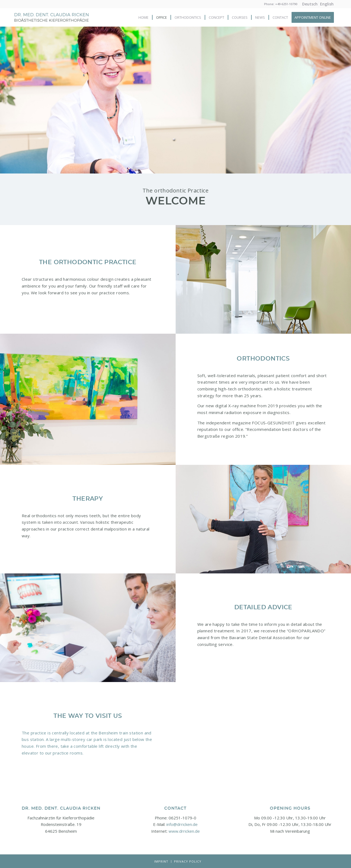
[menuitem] (310, 4)
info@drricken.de (182, 824)
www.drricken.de (184, 831)
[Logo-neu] (52, 21)
